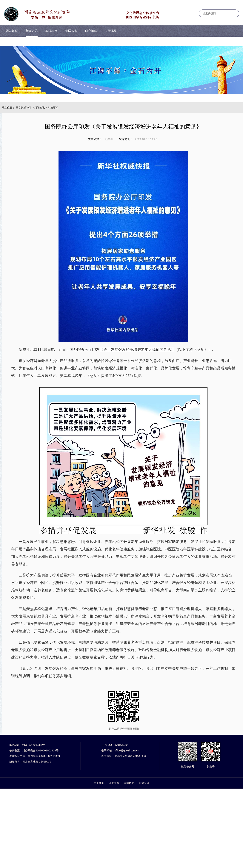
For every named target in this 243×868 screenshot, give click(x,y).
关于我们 (99, 783)
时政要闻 (53, 108)
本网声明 (129, 783)
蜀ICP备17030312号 (33, 745)
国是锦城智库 (24, 108)
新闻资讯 (40, 108)
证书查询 (114, 783)
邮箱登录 (144, 783)
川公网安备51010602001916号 (40, 751)
